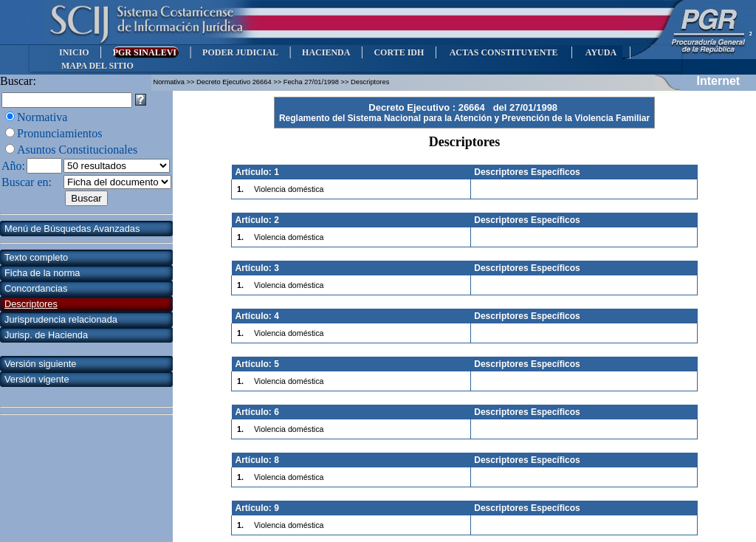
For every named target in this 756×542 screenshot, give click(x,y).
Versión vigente (37, 379)
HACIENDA (326, 52)
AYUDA (601, 52)
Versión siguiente (40, 364)
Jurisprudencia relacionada (61, 319)
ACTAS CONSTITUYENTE (504, 52)
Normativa (42, 117)
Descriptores (31, 304)
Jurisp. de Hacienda (46, 335)
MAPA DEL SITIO (97, 66)
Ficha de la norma (42, 273)
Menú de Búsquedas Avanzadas (72, 229)
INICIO (74, 52)
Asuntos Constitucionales (77, 150)
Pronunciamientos (60, 133)
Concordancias (36, 288)
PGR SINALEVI (146, 52)
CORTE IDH (399, 52)
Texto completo (36, 257)
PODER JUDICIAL (240, 52)
